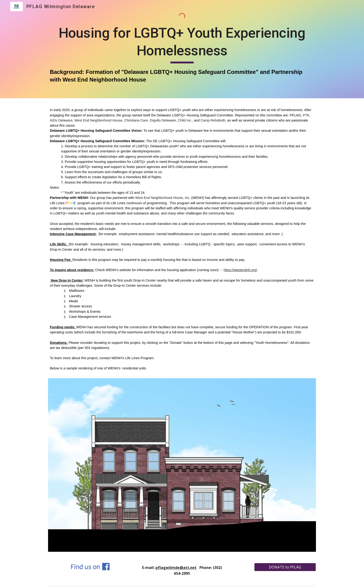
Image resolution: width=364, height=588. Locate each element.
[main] (182, 54)
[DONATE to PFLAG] (285, 567)
